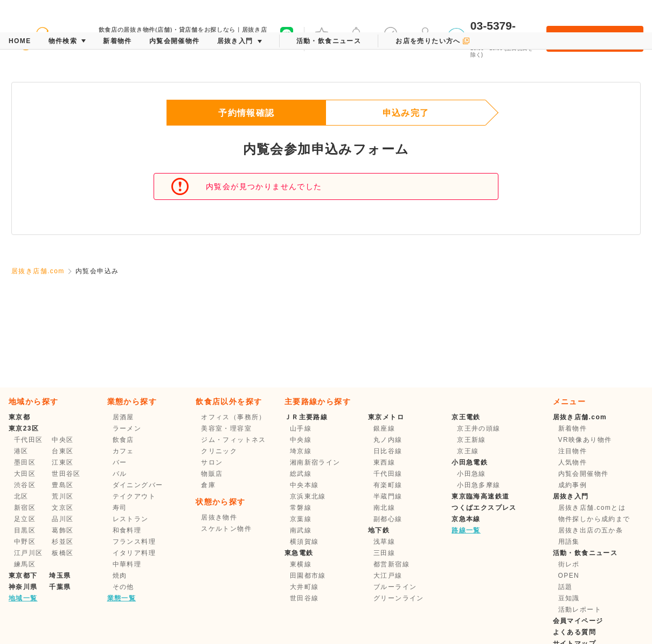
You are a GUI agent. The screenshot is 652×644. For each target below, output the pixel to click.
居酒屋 (123, 417)
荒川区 (63, 496)
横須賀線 (304, 542)
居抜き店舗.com (38, 271)
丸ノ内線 (388, 440)
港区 (21, 451)
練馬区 (25, 564)
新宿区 (25, 508)
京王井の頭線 (478, 428)
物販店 (212, 474)
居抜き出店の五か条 (591, 530)
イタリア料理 (134, 553)
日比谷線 (388, 451)
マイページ (425, 38)
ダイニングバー (138, 485)
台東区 (63, 451)
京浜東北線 (308, 496)
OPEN (569, 576)
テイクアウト (134, 496)
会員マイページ (578, 621)
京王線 (468, 451)
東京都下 (23, 576)
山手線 (301, 428)
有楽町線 (388, 485)
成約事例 (573, 485)
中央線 (301, 440)
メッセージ (356, 38)
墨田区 (25, 462)
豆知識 (569, 598)
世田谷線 (304, 598)
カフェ (123, 451)
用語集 (569, 542)
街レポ (569, 564)
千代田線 (388, 474)
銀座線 (384, 428)
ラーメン (127, 428)
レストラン (131, 519)
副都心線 (388, 519)
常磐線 (301, 508)
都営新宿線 (391, 564)
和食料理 (127, 530)
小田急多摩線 (478, 485)
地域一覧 (23, 598)
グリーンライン (399, 598)
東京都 (19, 417)
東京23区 (24, 428)
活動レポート (580, 610)
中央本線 (304, 485)
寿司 (120, 508)
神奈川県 (23, 587)
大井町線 (304, 587)
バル (120, 474)
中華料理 (127, 564)
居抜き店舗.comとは (592, 508)
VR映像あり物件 (585, 440)
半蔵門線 (388, 496)
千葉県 (60, 587)
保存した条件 (391, 38)
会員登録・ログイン (595, 39)
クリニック (219, 451)
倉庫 (208, 485)
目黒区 (25, 530)
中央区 (63, 440)
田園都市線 (308, 576)
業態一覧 (122, 598)
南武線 (301, 530)
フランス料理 (134, 542)
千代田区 (29, 440)
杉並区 (63, 542)
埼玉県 (60, 576)
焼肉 (120, 576)
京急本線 (466, 519)
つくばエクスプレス (484, 508)
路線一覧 (466, 530)
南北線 (384, 508)
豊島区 (63, 485)
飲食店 (123, 440)
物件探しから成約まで (594, 519)
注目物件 (573, 451)
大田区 (25, 474)
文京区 (63, 508)
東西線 (384, 462)
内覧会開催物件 (584, 474)
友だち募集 (287, 38)
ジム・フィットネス (234, 440)
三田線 (384, 553)
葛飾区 (63, 530)
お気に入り (322, 38)
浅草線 (384, 542)
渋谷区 (25, 485)
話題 (566, 587)
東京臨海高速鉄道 (480, 496)
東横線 (301, 564)
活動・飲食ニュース (585, 553)
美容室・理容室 (226, 428)
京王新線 (471, 440)
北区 (21, 496)
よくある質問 (574, 632)
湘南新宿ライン (315, 462)
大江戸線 (388, 576)
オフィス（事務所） (234, 417)
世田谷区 (66, 474)
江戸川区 (29, 553)
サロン (212, 462)
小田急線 (471, 474)
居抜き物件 (219, 517)
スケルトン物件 (226, 529)
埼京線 (301, 451)
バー (120, 462)
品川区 (63, 519)
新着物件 (573, 428)
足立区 (25, 519)
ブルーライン (395, 587)
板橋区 (63, 553)
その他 (123, 587)
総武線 (301, 474)
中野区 (25, 542)
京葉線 (301, 519)
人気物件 (573, 462)
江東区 (63, 462)
